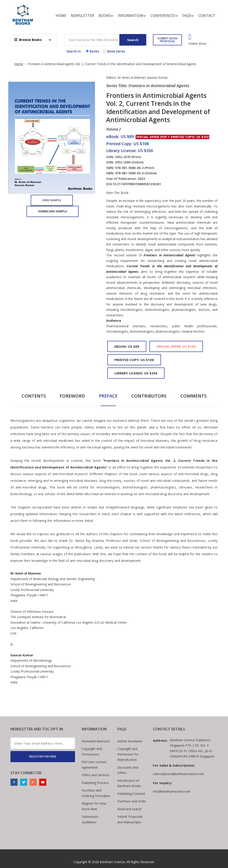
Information (132, 16)
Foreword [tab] (72, 396)
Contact (207, 16)
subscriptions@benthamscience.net (178, 774)
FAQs (188, 16)
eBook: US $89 (127, 346)
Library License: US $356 (136, 373)
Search (133, 40)
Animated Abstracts (96, 741)
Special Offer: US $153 (176, 346)
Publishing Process (95, 783)
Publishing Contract (131, 794)
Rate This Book (117, 193)
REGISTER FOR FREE (43, 756)
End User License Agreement (94, 765)
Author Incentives (130, 741)
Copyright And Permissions (92, 751)
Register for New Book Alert (94, 806)
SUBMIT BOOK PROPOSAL (167, 40)
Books (106, 16)
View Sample (52, 200)
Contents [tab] (34, 396)
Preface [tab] (108, 396)
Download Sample (53, 211)
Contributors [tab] (149, 396)
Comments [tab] (193, 396)
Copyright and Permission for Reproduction (128, 754)
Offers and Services (96, 775)
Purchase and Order (132, 801)
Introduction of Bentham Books (129, 783)
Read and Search (129, 809)
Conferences (164, 16)
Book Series (114, 51)
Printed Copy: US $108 (134, 360)
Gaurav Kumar (157, 77)
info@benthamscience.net (172, 791)
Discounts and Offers (128, 770)
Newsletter (82, 16)
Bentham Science (112, 862)
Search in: (74, 51)
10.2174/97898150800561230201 (137, 184)
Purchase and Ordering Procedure (96, 793)
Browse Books (28, 40)
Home (61, 16)
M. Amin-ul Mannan (132, 77)
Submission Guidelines (90, 819)
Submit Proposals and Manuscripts (130, 819)
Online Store (197, 44)
